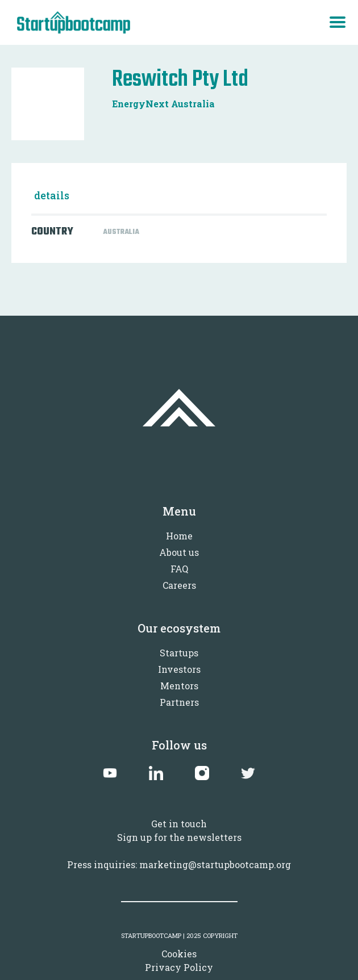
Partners (179, 702)
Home (179, 536)
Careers (179, 585)
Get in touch (179, 824)
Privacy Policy (179, 967)
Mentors (179, 686)
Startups (179, 653)
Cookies (179, 954)
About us (179, 552)
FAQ (179, 569)
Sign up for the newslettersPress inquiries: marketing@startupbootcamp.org (179, 851)
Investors (179, 669)
